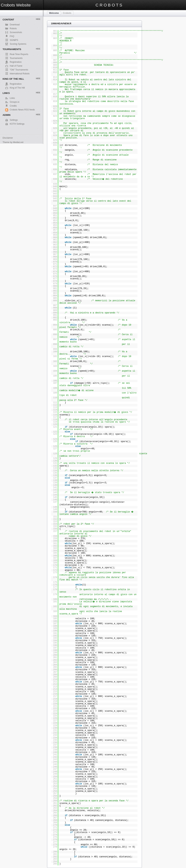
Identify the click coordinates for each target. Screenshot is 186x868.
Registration (16, 62)
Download (15, 25)
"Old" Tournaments (19, 70)
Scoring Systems (18, 44)
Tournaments (16, 58)
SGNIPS (14, 40)
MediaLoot (18, 142)
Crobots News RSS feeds (22, 110)
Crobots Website (16, 5)
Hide (38, 19)
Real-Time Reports (19, 54)
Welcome (54, 13)
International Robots (20, 74)
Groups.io (15, 102)
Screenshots (16, 32)
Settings (14, 120)
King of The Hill (17, 88)
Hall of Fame (16, 66)
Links (12, 98)
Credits (13, 106)
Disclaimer (8, 138)
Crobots (67, 13)
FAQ (12, 36)
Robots (13, 29)
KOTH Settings (17, 124)
